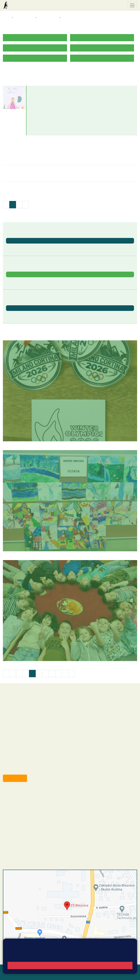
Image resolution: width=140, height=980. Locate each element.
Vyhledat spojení (124, 953)
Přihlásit (8, 974)
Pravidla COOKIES (58, 974)
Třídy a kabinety (24, 18)
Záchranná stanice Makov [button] (24, 281)
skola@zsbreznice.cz (24, 820)
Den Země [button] (13, 247)
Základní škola (18, 5)
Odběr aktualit (15, 778)
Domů (6, 18)
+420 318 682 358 (19, 792)
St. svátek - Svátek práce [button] (23, 314)
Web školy (130, 970)
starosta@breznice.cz (24, 769)
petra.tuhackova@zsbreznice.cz (51, 101)
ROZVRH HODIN (14, 70)
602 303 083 (39, 105)
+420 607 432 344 (32, 812)
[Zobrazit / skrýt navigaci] (132, 5)
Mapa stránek (75, 970)
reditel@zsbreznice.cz (25, 796)
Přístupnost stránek (30, 974)
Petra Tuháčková (43, 90)
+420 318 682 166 (31, 816)
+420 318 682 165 (33, 808)
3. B (65, 18)
